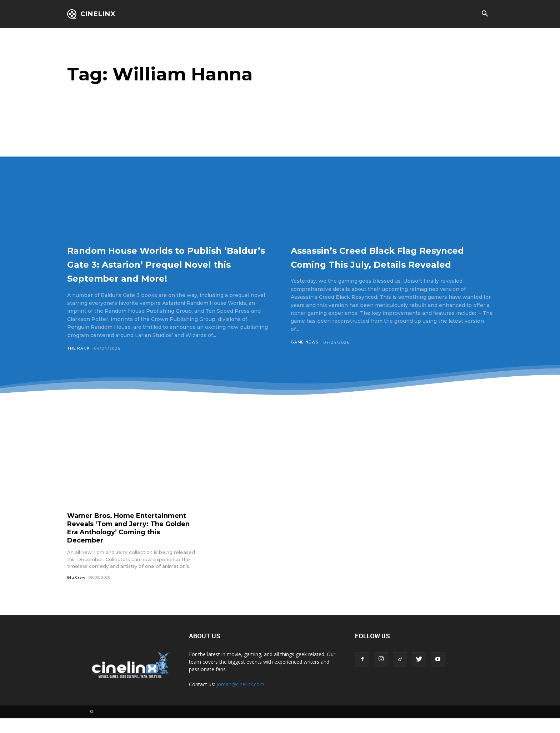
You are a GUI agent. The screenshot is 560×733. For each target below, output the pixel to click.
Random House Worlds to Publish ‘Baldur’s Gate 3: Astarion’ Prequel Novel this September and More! (155, 270)
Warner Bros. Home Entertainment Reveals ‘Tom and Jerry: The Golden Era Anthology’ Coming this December (129, 542)
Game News (305, 356)
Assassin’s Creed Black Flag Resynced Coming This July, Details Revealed (379, 263)
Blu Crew (76, 592)
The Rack (79, 362)
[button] (485, 14)
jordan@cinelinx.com (240, 699)
